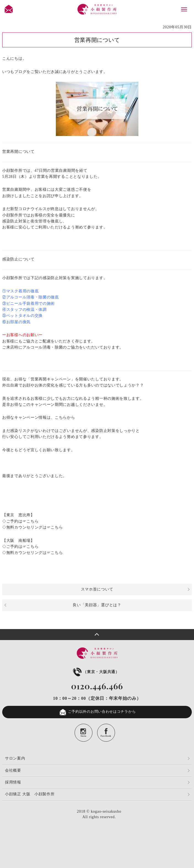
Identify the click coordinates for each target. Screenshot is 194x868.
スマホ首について (97, 589)
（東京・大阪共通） (95, 672)
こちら (32, 521)
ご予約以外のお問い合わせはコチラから (97, 712)
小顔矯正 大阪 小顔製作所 (30, 794)
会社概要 (13, 770)
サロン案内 (15, 758)
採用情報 (13, 782)
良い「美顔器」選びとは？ (97, 605)
